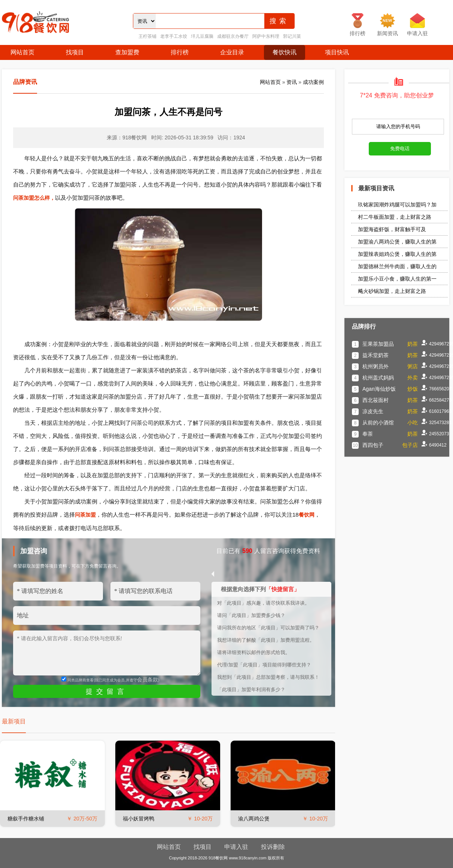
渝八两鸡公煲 (254, 819)
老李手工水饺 (174, 36)
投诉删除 (273, 847)
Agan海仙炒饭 (379, 389)
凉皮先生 (373, 411)
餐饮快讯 (285, 52)
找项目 (75, 52)
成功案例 (313, 82)
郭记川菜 (292, 36)
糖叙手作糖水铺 (26, 819)
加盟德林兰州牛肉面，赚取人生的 (397, 266)
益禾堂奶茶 (376, 355)
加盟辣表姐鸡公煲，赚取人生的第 (397, 254)
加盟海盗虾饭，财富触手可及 (392, 229)
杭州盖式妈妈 (378, 378)
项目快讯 (337, 52)
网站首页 (22, 52)
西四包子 (373, 445)
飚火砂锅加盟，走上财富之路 (392, 291)
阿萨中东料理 (266, 36)
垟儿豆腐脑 (202, 36)
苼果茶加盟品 (378, 344)
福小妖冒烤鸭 (139, 819)
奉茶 (368, 434)
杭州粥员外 (376, 366)
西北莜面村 (376, 400)
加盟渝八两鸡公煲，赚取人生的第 (397, 242)
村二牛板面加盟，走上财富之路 (395, 217)
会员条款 (148, 680)
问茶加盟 (85, 515)
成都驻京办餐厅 (233, 36)
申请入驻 (236, 847)
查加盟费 (127, 52)
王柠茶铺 (148, 36)
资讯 (292, 82)
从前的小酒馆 (378, 423)
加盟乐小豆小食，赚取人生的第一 (397, 279)
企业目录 (232, 52)
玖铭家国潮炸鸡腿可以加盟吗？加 (397, 205)
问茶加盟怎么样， (34, 198)
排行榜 (180, 52)
